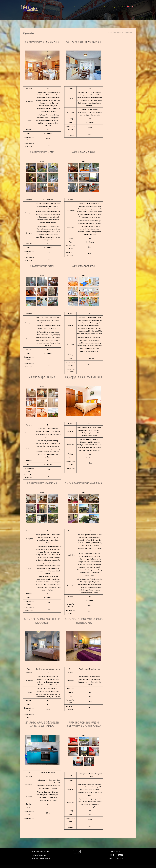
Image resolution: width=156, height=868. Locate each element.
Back (42, 161)
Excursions (84, 7)
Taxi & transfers (116, 851)
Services (107, 7)
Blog (114, 7)
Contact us (121, 7)
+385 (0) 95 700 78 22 (116, 859)
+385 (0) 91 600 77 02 (116, 855)
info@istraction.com (43, 859)
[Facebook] (75, 852)
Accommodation (96, 7)
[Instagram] (79, 852)
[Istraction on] (82, 852)
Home (76, 7)
